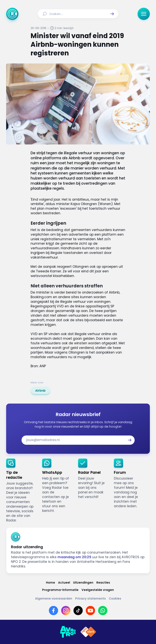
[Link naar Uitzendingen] (83, 583)
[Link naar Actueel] (64, 583)
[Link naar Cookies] (115, 599)
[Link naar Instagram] (66, 611)
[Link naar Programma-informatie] (60, 590)
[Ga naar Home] (12, 14)
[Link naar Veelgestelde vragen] (98, 590)
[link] (40, 390)
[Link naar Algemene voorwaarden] (54, 599)
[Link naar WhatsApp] (103, 611)
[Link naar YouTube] (90, 611)
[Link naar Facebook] (53, 611)
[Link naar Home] (50, 583)
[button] (112, 14)
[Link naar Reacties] (103, 583)
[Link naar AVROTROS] (68, 632)
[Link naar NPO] (88, 632)
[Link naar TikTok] (78, 611)
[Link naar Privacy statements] (91, 599)
